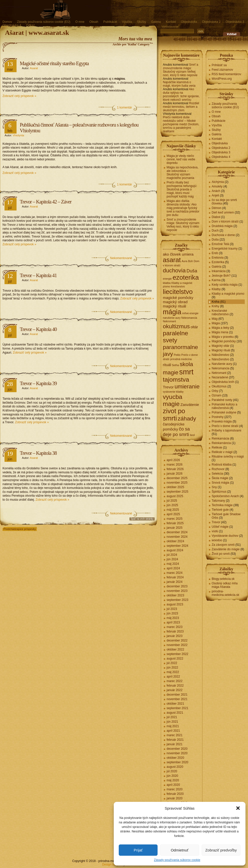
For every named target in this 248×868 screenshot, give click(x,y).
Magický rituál (221, 350)
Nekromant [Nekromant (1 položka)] (169, 321)
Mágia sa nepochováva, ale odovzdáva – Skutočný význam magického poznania (182, 173)
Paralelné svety (222, 400)
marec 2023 (174, 627)
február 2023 (175, 631)
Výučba (127, 22)
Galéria (156, 22)
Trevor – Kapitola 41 (38, 275)
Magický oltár (221, 346)
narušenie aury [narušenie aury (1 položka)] (172, 318)
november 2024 (177, 537)
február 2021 (175, 740)
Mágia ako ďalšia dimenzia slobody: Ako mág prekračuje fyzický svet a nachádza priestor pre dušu (183, 208)
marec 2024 (174, 573)
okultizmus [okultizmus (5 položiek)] (176, 326)
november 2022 (177, 645)
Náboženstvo (220, 355)
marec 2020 (174, 789)
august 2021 (175, 713)
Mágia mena (220, 332)
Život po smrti (221, 554)
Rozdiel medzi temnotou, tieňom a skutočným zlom (181, 107)
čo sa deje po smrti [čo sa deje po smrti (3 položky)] (176, 432)
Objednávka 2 (211, 22)
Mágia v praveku (223, 337)
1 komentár (125, 107)
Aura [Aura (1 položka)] (184, 261)
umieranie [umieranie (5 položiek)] (187, 386)
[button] (238, 808)
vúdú (215, 531)
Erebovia (218, 258)
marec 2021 (174, 735)
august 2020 (175, 767)
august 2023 (175, 604)
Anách (216, 191)
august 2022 (175, 659)
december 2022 (177, 640)
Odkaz (30, 25)
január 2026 (174, 474)
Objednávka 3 (235, 22)
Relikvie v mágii (222, 452)
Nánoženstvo (220, 359)
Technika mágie (222, 505)
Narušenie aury (222, 364)
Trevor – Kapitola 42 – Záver (46, 202)
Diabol (216, 217)
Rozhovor (218, 469)
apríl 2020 (173, 785)
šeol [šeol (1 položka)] (192, 435)
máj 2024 (173, 564)
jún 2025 (172, 505)
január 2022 (174, 690)
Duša (215, 240)
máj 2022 (173, 672)
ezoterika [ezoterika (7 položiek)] (186, 277)
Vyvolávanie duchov (225, 536)
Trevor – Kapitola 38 (38, 453)
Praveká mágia (222, 421)
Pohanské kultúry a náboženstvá (224, 406)
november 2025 (177, 483)
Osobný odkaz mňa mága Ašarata (225, 585)
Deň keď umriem (223, 212)
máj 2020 (173, 780)
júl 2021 (172, 717)
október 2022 (175, 649)
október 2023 (175, 595)
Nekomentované (121, 258)
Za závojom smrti (223, 545)
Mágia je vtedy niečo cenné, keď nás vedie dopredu (181, 159)
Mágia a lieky (220, 328)
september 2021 (177, 708)
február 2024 (175, 577)
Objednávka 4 (12, 25)
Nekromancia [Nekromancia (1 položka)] (189, 318)
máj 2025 (173, 510)
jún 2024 (172, 559)
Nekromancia (221, 368)
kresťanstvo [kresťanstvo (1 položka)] (178, 286)
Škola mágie (220, 478)
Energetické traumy (225, 249)
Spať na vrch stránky (142, 519)
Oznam (217, 395)
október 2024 (175, 541)
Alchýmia (218, 182)
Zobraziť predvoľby (221, 850)
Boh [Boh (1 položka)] (191, 261)
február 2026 (175, 469)
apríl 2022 (173, 677)
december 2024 (177, 532)
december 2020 (177, 749)
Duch (215, 231)
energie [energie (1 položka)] (167, 279)
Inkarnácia (219, 271)
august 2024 (175, 550)
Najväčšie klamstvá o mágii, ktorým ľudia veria (179, 84)
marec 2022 (174, 681)
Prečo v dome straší (225, 426)
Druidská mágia (222, 226)
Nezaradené (220, 377)
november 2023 (177, 591)
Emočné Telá (220, 244)
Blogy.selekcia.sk (223, 579)
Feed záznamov (222, 70)
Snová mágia (220, 483)
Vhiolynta (18, 135)
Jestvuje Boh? (221, 276)
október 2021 (175, 704)
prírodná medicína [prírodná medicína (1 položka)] (181, 359)
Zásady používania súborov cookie (177, 860)
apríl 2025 (173, 514)
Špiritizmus (219, 492)
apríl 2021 (173, 731)
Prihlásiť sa (219, 65)
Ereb (215, 253)
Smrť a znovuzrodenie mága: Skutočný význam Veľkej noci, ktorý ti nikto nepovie (180, 70)
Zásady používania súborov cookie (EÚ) (44, 22)
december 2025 (177, 478)
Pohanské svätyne (224, 412)
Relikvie (217, 448)
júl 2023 (172, 609)
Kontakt (171, 22)
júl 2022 (172, 663)
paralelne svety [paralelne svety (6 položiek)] (175, 337)
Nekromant (219, 373)
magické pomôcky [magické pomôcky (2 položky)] (178, 298)
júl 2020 (172, 771)
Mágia (216, 323)
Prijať (138, 850)
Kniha (216, 302)
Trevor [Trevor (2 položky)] (168, 387)
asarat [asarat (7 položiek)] (172, 260)
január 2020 (174, 798)
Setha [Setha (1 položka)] (175, 365)
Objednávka (189, 22)
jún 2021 (172, 722)
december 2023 (177, 586)
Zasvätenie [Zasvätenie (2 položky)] (190, 405)
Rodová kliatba (222, 465)
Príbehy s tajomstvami (226, 430)
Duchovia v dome (223, 235)
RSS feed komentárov (226, 74)
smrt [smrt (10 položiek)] (186, 372)
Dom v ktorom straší (225, 222)
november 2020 (177, 753)
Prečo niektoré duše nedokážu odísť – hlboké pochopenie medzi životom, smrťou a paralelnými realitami (181, 124)
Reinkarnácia (220, 439)
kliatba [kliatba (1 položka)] (167, 283)
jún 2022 (172, 668)
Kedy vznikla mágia (225, 285)
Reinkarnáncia (221, 443)
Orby (215, 391)
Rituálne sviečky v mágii (228, 457)
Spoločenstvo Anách (225, 496)
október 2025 (175, 487)
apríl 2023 (173, 622)
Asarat (34, 68)
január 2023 (174, 636)
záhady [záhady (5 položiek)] (187, 418)
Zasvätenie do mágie (226, 549)
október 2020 (175, 758)
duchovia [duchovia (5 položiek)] (174, 270)
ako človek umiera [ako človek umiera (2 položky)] (178, 254)
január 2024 (174, 582)
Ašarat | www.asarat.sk (37, 33)
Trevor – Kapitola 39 (38, 383)
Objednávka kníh (223, 382)
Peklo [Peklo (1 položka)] (177, 355)
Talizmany (218, 501)
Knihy (215, 306)
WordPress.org (222, 79)
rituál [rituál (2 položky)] (167, 365)
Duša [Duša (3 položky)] (192, 271)
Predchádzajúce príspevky (20, 529)
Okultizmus (219, 386)
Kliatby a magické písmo (228, 294)
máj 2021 (173, 726)
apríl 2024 (173, 568)
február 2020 (175, 794)
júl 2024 (172, 555)
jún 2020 (172, 776)
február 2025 (175, 523)
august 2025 (175, 496)
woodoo (217, 540)
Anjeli (215, 195)
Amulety (217, 186)
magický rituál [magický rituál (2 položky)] (174, 306)
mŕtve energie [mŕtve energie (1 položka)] (190, 313)
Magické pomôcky (224, 341)
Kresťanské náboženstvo (220, 312)
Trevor (216, 522)
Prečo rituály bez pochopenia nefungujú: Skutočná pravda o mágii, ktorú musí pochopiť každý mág (182, 189)
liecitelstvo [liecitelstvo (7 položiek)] (178, 292)
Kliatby (216, 289)
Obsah (94, 22)
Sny (214, 487)
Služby (142, 22)
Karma (216, 280)
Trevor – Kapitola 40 (38, 329)
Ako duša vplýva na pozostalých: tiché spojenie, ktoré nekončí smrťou (181, 94)
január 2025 (174, 528)
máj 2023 (173, 618)
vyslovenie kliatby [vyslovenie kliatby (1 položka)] (173, 392)
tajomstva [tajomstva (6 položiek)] (176, 379)
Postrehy (218, 417)
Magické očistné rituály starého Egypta (54, 63)
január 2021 (174, 744)
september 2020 (177, 762)
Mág (215, 319)
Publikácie (110, 22)
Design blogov (112, 864)
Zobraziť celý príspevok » (19, 96)
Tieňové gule (220, 510)
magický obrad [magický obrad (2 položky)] (175, 302)
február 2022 (175, 686)
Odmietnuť (180, 850)
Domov (7, 22)
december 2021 (177, 695)
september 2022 (177, 654)
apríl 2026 (173, 460)
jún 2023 (172, 613)
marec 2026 (174, 465)
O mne (80, 22)
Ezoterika (218, 262)
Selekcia (217, 474)
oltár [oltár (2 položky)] (194, 327)
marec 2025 (174, 519)
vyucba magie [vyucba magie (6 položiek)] (173, 400)
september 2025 (177, 492)
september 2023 (177, 600)
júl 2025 (172, 501)
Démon (217, 208)
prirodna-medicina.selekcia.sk (225, 593)
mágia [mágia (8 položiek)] (172, 312)
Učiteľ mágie (220, 527)
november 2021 (177, 699)
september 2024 (177, 546)
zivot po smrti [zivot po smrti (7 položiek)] (174, 415)
